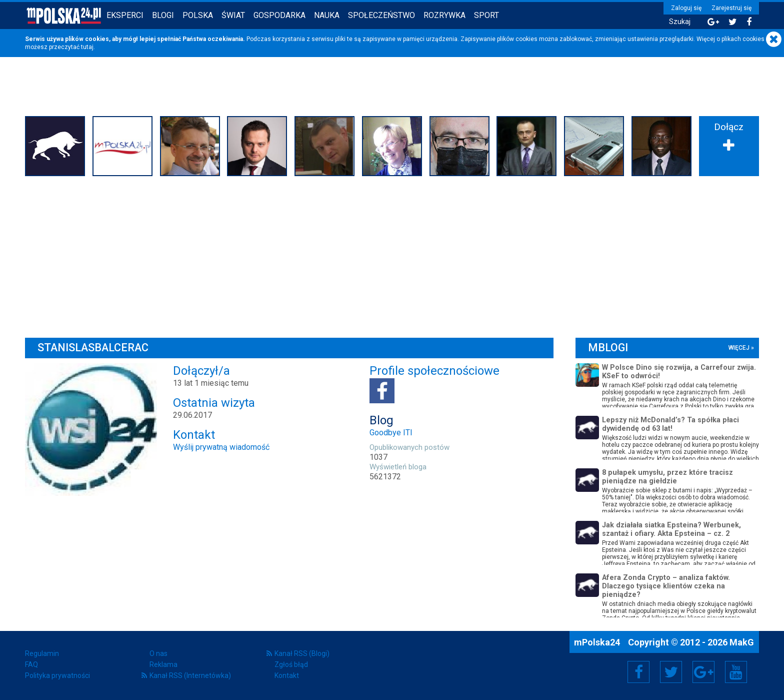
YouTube (736, 672)
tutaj (87, 47)
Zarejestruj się (731, 8)
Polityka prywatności (57, 675)
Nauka (327, 15)
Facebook (639, 672)
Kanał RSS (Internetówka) (190, 675)
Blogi (163, 15)
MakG (742, 642)
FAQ (31, 664)
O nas (158, 653)
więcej (739, 348)
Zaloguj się (686, 8)
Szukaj (680, 22)
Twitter (671, 672)
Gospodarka (279, 15)
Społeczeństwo (381, 15)
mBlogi (608, 347)
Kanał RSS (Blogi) (302, 653)
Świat (233, 15)
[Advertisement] (392, 255)
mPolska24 (598, 642)
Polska (198, 15)
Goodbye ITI (391, 433)
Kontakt (287, 675)
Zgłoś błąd (291, 664)
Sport (486, 15)
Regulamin (42, 653)
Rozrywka (444, 15)
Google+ (704, 672)
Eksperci (125, 15)
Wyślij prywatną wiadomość (221, 447)
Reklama (163, 664)
